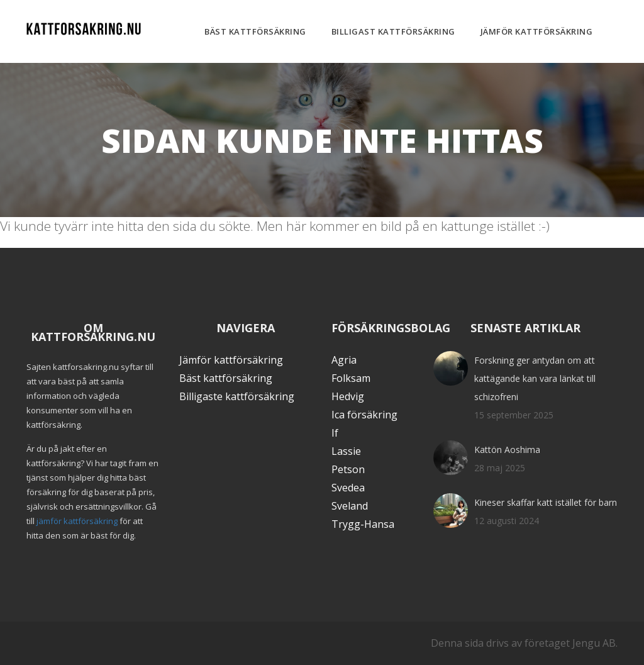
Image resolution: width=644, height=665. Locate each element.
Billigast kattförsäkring (393, 31)
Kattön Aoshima (507, 450)
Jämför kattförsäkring (537, 31)
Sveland (350, 506)
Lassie (346, 451)
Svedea (348, 488)
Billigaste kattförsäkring (237, 396)
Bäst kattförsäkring (255, 31)
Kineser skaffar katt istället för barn (546, 502)
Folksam (351, 378)
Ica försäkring (364, 415)
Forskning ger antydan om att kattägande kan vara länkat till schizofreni (535, 378)
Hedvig (348, 396)
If (335, 433)
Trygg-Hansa (363, 524)
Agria (344, 360)
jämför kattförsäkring (77, 521)
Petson (348, 469)
